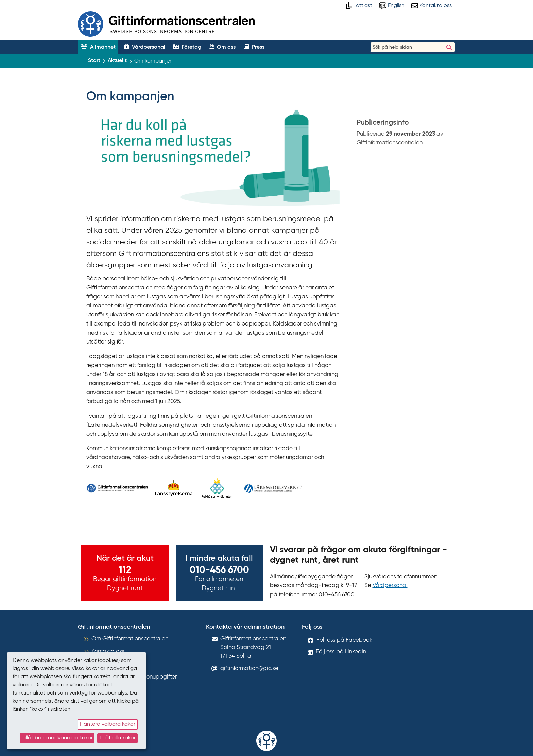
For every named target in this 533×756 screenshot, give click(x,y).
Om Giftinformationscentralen (130, 639)
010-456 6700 (219, 570)
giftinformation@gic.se (249, 669)
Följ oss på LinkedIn (341, 652)
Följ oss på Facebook (344, 640)
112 (125, 570)
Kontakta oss (108, 652)
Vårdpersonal (390, 586)
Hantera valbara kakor (108, 724)
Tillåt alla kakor (117, 738)
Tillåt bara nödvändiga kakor (57, 738)
